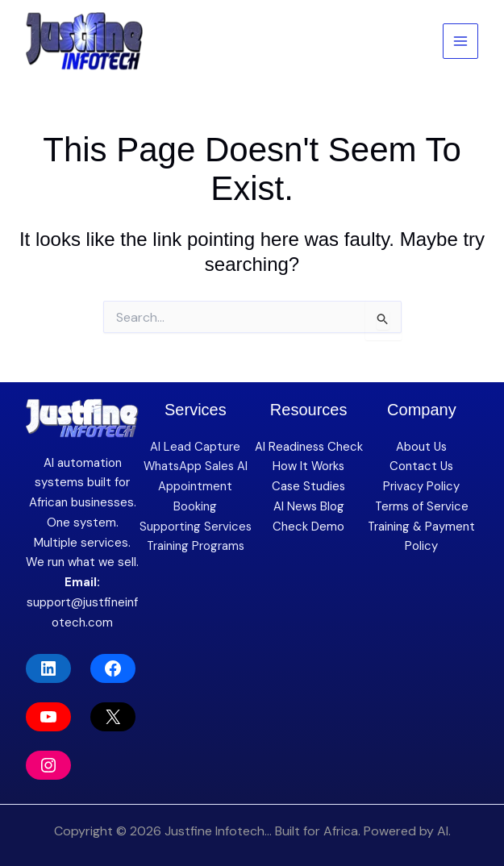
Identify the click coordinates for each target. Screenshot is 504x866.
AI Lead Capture (195, 447)
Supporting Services (195, 527)
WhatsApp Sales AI (195, 466)
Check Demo (308, 527)
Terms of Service (422, 506)
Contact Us (421, 466)
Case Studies (308, 486)
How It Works (308, 466)
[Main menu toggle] (461, 42)
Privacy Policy (421, 486)
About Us (421, 447)
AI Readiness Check (309, 447)
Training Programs (196, 546)
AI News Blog (308, 506)
